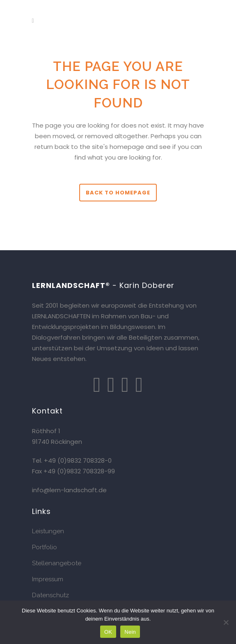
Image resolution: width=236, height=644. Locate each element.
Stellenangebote (57, 563)
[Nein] (226, 622)
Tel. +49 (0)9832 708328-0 (72, 460)
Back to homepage (118, 193)
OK (108, 632)
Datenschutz (50, 595)
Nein (130, 632)
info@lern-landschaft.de (69, 490)
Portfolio (45, 547)
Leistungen (48, 531)
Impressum (48, 579)
